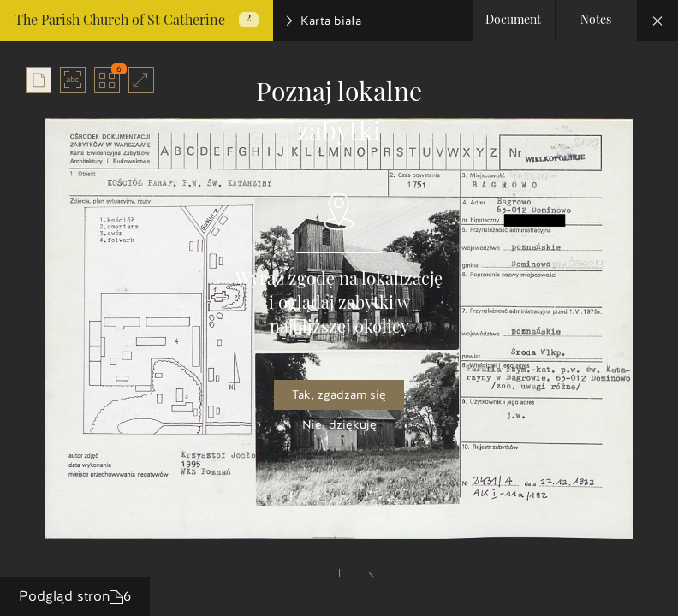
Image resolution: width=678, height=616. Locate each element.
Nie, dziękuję (339, 425)
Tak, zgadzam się (339, 395)
